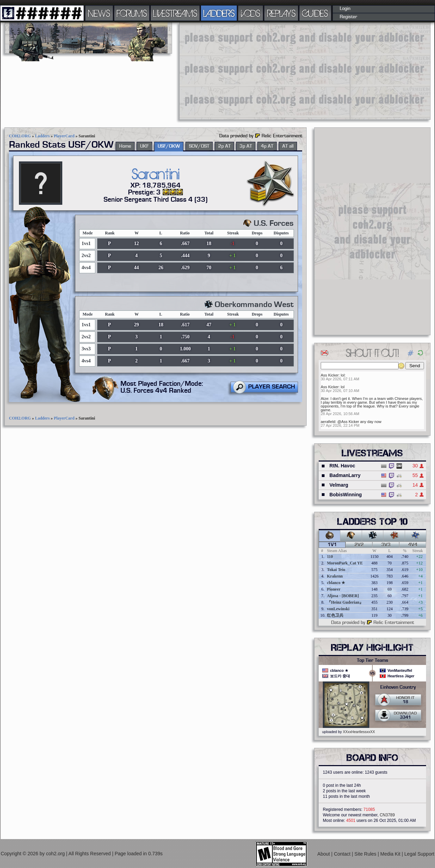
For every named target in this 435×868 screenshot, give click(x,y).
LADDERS (219, 13)
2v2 (359, 545)
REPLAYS (281, 13)
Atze (325, 399)
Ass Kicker (330, 375)
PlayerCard (64, 136)
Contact (343, 854)
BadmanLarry (345, 475)
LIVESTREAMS (175, 13)
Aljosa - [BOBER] (343, 596)
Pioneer (334, 589)
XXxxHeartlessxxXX (359, 732)
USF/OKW (169, 146)
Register (348, 17)
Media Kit (391, 854)
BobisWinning (346, 495)
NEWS (99, 13)
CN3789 (387, 815)
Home (125, 146)
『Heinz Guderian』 (345, 602)
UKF (144, 146)
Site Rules (366, 854)
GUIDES (315, 13)
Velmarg (339, 485)
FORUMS (132, 13)
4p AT (267, 146)
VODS (251, 13)
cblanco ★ (336, 583)
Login (345, 9)
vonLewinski (338, 609)
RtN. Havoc (342, 466)
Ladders (43, 136)
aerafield (328, 422)
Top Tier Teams (373, 660)
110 (330, 557)
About (324, 854)
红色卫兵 (335, 615)
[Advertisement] (274, 71)
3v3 (386, 545)
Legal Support (419, 854)
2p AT (224, 146)
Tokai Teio (336, 570)
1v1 (332, 545)
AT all (288, 146)
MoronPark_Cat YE (345, 563)
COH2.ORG (20, 136)
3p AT (246, 146)
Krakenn (335, 576)
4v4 (413, 545)
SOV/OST (199, 146)
